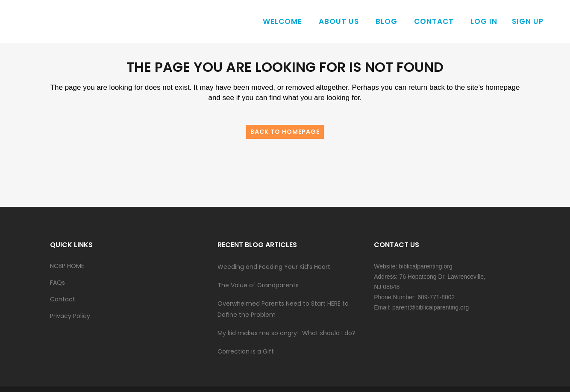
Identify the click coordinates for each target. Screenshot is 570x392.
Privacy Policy (70, 316)
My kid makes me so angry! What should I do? (286, 333)
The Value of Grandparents (258, 285)
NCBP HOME (67, 266)
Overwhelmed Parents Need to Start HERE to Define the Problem (283, 309)
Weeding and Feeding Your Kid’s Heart (274, 267)
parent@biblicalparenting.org (430, 307)
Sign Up (528, 21)
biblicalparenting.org (425, 266)
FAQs (57, 283)
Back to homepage (285, 132)
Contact (63, 299)
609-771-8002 (436, 297)
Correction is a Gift (246, 351)
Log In (484, 21)
